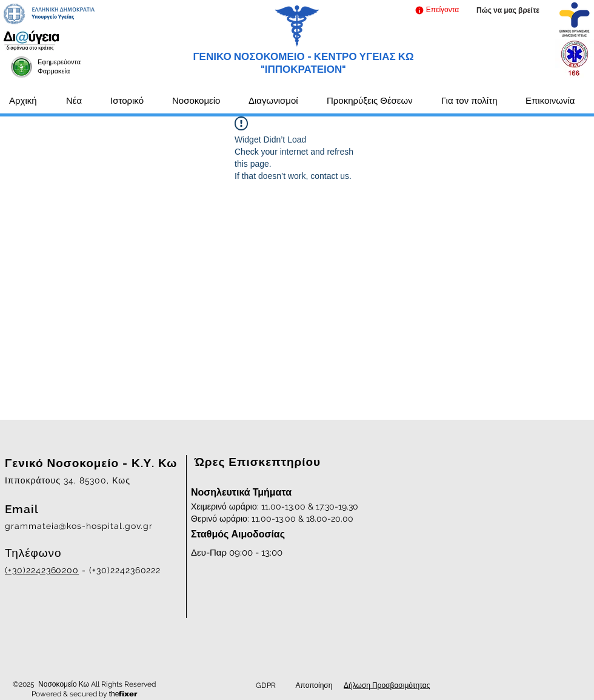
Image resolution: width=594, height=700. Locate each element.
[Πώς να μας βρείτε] (508, 11)
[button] (437, 10)
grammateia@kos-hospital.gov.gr (79, 526)
